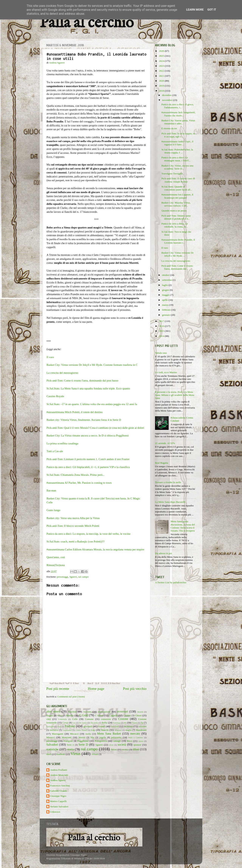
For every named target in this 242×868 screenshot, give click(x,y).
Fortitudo (50, 726)
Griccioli (115, 726)
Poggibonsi (83, 741)
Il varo (50, 357)
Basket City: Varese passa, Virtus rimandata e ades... (178, 122)
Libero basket (81, 730)
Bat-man (51, 490)
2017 (162, 321)
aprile (165, 300)
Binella (70, 715)
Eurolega (117, 723)
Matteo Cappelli (58, 801)
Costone (123, 719)
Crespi (65, 723)
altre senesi (53, 712)
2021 (162, 76)
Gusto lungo (53, 510)
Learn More (195, 10)
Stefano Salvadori (59, 806)
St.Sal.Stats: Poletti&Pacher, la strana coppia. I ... (177, 151)
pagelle (103, 737)
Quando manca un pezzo (174, 211)
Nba (92, 737)
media (88, 734)
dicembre (167, 95)
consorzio (106, 719)
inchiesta (128, 726)
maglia (128, 730)
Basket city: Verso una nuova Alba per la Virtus (73, 518)
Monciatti (67, 737)
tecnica (125, 750)
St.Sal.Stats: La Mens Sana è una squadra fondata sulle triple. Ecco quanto (88, 388)
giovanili (88, 726)
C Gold (84, 715)
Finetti (135, 723)
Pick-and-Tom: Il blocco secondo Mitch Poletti (73, 526)
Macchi (105, 730)
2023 (162, 66)
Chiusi (138, 715)
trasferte (61, 754)
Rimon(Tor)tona (56, 565)
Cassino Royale (55, 396)
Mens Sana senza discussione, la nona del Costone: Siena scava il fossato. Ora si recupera (183, 526)
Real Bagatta (162, 463)
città (48, 719)
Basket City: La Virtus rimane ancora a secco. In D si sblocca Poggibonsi (88, 436)
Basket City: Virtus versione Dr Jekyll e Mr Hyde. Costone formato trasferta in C (92, 365)
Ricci (130, 741)
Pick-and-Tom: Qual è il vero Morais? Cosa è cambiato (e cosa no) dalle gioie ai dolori (95, 428)
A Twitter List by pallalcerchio (171, 582)
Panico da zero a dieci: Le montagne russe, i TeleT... (176, 159)
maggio (166, 295)
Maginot (118, 730)
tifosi (136, 749)
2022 (162, 71)
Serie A (71, 745)
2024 (162, 61)
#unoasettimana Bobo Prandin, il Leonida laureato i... (178, 241)
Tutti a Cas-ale (55, 451)
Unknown (55, 812)
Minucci (51, 737)
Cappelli (113, 715)
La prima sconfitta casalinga (62, 443)
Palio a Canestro (136, 737)
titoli (49, 754)
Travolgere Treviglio (172, 174)
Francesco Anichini (60, 786)
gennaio (166, 315)
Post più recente (58, 689)
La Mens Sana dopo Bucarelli (170, 502)
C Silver (99, 715)
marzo (166, 305)
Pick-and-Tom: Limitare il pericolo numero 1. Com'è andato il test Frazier (88, 459)
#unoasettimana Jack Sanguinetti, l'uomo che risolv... (178, 114)
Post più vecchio (135, 689)
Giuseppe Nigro (58, 796)
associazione (104, 712)
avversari (122, 712)
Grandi (102, 726)
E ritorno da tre (169, 128)
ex (125, 723)
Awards (140, 712)
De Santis (83, 723)
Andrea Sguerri (58, 780)
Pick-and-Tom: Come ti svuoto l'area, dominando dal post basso (82, 381)
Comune (89, 719)
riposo (141, 741)
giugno (166, 290)
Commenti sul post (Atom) (71, 697)
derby (104, 723)
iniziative (54, 730)
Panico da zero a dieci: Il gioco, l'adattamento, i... (178, 106)
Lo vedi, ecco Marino (166, 372)
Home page (96, 689)
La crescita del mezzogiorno (62, 373)
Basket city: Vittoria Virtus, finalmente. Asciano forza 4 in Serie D (84, 420)
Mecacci (74, 734)
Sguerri (73, 577)
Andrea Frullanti (59, 770)
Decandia (94, 723)
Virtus (76, 754)
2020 (162, 81)
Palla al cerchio (87, 23)
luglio (165, 285)
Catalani (127, 716)
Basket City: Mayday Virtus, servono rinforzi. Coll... (176, 204)
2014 (162, 336)
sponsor (137, 745)
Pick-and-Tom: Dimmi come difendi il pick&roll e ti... (176, 217)
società (122, 745)
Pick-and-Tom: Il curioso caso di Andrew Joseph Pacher (178, 180)
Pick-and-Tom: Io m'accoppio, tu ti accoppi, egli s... (178, 135)
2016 (162, 326)
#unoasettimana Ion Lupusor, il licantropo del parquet (177, 196)
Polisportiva (101, 741)
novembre (167, 100)
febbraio (167, 310)
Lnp (93, 730)
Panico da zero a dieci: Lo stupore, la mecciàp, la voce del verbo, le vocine (88, 534)
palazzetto (116, 737)
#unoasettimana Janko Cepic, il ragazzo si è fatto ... (177, 143)
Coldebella (62, 719)
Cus (74, 723)
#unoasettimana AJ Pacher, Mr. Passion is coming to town (79, 483)
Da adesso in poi (164, 553)
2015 (162, 331)
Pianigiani (68, 741)
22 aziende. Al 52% (165, 443)
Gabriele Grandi (58, 791)
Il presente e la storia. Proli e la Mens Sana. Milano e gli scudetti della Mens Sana (175, 395)
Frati (59, 726)
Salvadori (52, 745)
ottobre (166, 275)
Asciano (87, 712)
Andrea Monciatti (59, 775)
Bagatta (50, 716)
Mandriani (141, 730)
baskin (60, 716)
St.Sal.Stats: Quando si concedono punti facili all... (177, 188)
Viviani (95, 754)
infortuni (143, 726)
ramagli (117, 741)
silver (111, 745)
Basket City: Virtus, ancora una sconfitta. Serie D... (177, 167)
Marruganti (58, 734)
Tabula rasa (161, 353)
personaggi (62, 577)
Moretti (82, 737)
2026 (162, 51)
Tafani (114, 750)
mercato (135, 734)
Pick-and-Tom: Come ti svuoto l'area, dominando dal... (177, 267)
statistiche (52, 749)
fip (142, 723)
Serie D (83, 745)
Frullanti (70, 726)
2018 (162, 91)
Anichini (72, 712)
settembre (167, 280)
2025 (162, 56)
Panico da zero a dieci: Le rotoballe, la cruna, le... (175, 225)
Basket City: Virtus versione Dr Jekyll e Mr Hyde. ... (178, 254)
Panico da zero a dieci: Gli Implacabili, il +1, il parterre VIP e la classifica (88, 467)
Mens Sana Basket (109, 734)
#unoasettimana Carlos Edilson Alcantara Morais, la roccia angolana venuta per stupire (95, 549)
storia (71, 749)
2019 (162, 86)
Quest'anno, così (56, 557)
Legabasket (67, 730)
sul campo (83, 577)
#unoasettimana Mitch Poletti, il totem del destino (74, 412)
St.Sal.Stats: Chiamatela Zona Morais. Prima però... (76, 475)
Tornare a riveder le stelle (168, 482)
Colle (75, 719)
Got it (212, 10)
